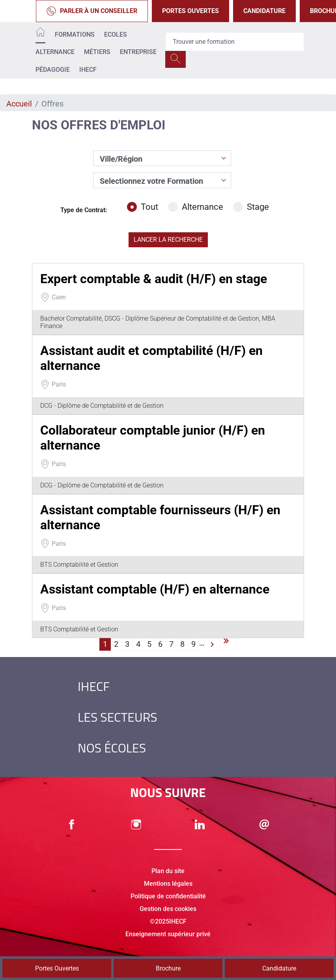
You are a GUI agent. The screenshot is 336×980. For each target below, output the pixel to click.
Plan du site (168, 871)
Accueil (19, 104)
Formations (75, 35)
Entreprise (138, 52)
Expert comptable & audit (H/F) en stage (154, 279)
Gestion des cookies (168, 909)
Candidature (264, 11)
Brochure (168, 968)
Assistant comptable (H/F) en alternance (155, 589)
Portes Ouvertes (190, 11)
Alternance (55, 52)
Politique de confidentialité (168, 896)
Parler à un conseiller (92, 11)
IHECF (88, 70)
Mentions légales (168, 884)
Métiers (97, 52)
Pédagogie (53, 70)
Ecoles (116, 35)
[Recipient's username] (235, 42)
